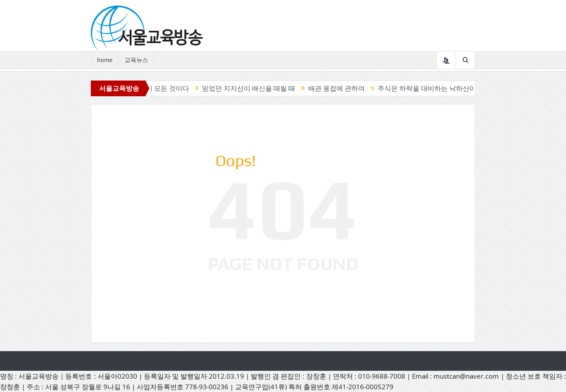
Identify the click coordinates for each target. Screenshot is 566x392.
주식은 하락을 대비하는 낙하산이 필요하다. (443, 88)
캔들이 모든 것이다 (162, 88)
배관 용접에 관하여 (338, 88)
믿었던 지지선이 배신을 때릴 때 (250, 88)
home (105, 60)
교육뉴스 (136, 60)
